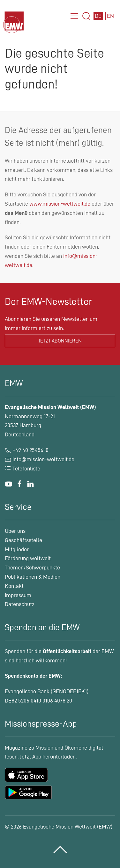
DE (98, 16)
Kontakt (14, 586)
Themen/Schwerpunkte (32, 568)
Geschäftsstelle (23, 540)
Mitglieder (17, 549)
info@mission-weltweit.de (43, 459)
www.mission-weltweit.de (60, 204)
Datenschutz (20, 604)
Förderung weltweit (28, 558)
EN (110, 16)
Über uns (15, 531)
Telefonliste (22, 469)
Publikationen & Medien (33, 577)
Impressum (18, 595)
